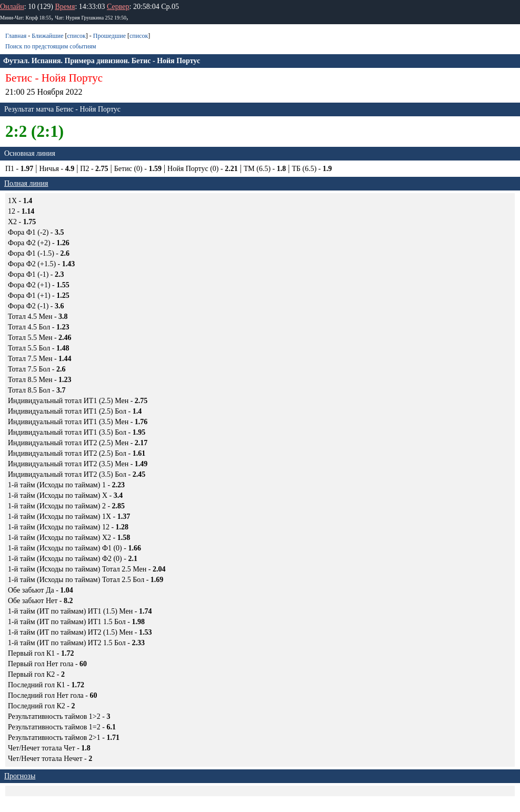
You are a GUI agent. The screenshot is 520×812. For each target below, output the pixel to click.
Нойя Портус (72, 78)
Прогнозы (20, 776)
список (76, 36)
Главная (16, 36)
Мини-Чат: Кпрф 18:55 (26, 18)
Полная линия (26, 183)
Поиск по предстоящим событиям (51, 46)
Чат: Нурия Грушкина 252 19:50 (91, 18)
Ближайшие (47, 36)
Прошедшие (109, 36)
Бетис (19, 78)
